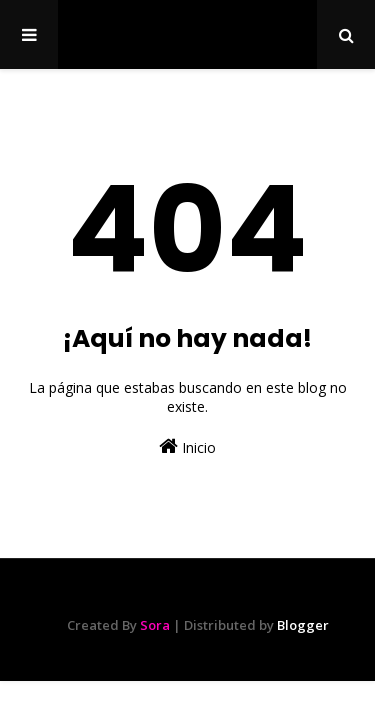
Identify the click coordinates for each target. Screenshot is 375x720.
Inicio (187, 446)
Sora (155, 625)
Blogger (303, 625)
